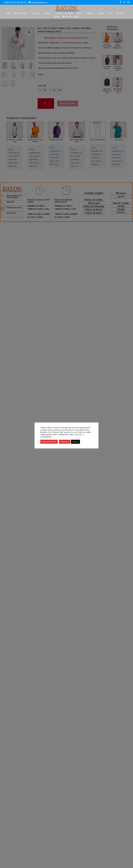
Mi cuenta (120, 13)
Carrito (57, 17)
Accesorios (69, 13)
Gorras (79, 13)
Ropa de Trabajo (20, 13)
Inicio (8, 13)
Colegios (47, 13)
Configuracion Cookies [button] (49, 442)
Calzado (35, 13)
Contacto (101, 13)
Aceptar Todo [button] (65, 442)
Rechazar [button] (75, 442)
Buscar (110, 13)
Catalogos (88, 13)
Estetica (59, 13)
